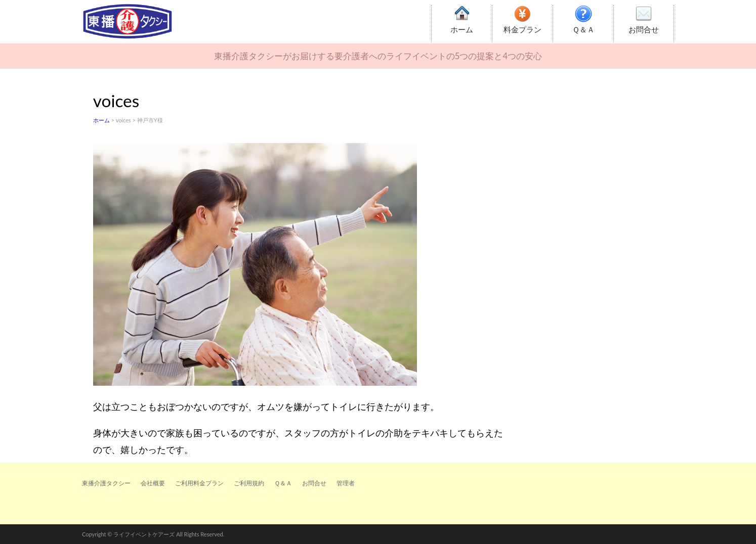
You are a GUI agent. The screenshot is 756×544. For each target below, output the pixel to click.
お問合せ (644, 29)
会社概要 (153, 483)
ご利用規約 (249, 483)
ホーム (462, 29)
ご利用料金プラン (199, 483)
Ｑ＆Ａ (583, 29)
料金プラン (522, 29)
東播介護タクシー (106, 483)
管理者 (346, 483)
